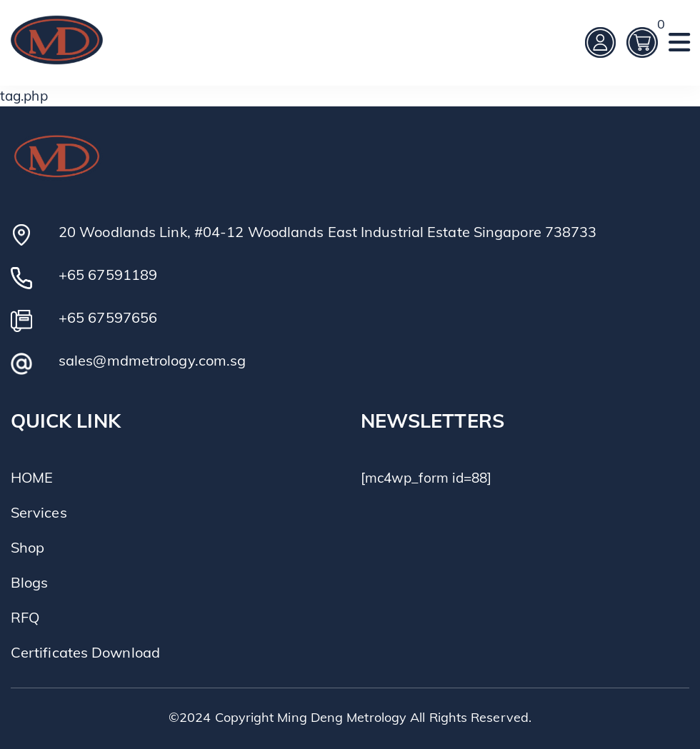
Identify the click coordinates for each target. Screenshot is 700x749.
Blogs (30, 582)
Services (39, 512)
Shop (27, 547)
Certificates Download (85, 652)
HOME (32, 477)
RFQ (25, 617)
